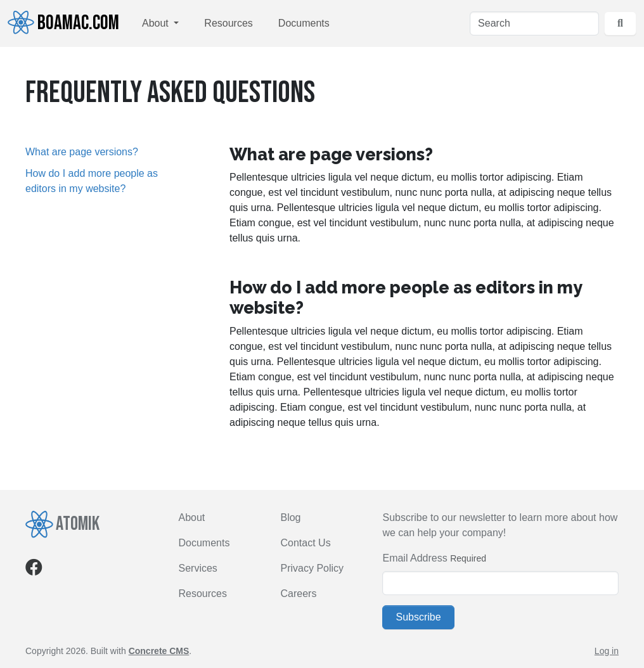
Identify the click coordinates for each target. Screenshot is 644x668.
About (157, 23)
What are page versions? (82, 152)
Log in (607, 651)
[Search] (534, 23)
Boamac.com (63, 23)
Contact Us (305, 543)
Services (198, 568)
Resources (228, 23)
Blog (290, 517)
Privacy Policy (312, 568)
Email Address (415, 558)
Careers (298, 594)
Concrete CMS (159, 651)
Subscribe (418, 617)
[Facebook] (34, 570)
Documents (304, 23)
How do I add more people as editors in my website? (92, 181)
